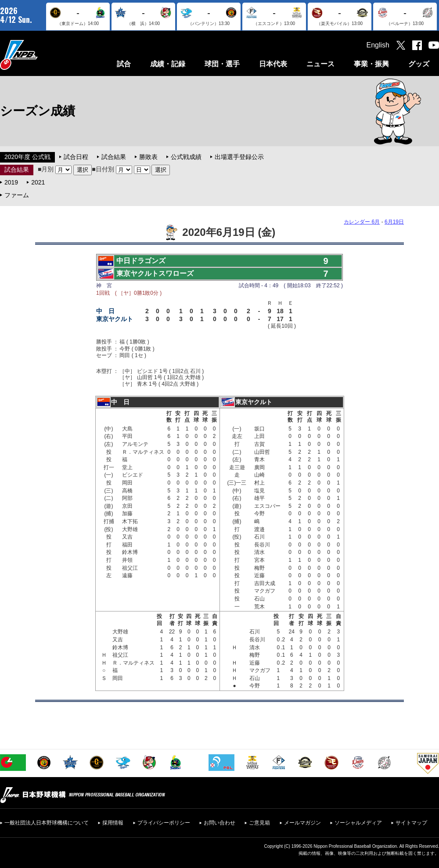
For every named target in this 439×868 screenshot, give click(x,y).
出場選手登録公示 (239, 157)
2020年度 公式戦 (27, 157)
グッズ (419, 64)
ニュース (320, 64)
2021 (38, 182)
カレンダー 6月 (362, 222)
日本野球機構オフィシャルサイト (41, 55)
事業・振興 (371, 64)
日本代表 (273, 64)
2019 (11, 182)
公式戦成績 (186, 157)
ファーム (17, 195)
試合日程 (76, 157)
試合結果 (114, 157)
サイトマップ (411, 823)
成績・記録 (168, 64)
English (378, 45)
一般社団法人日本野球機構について (47, 823)
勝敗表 (148, 157)
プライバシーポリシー (164, 823)
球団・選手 (222, 64)
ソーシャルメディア (358, 823)
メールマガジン (302, 823)
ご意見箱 (259, 823)
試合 (124, 64)
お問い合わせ (219, 823)
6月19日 (394, 222)
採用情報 (113, 823)
